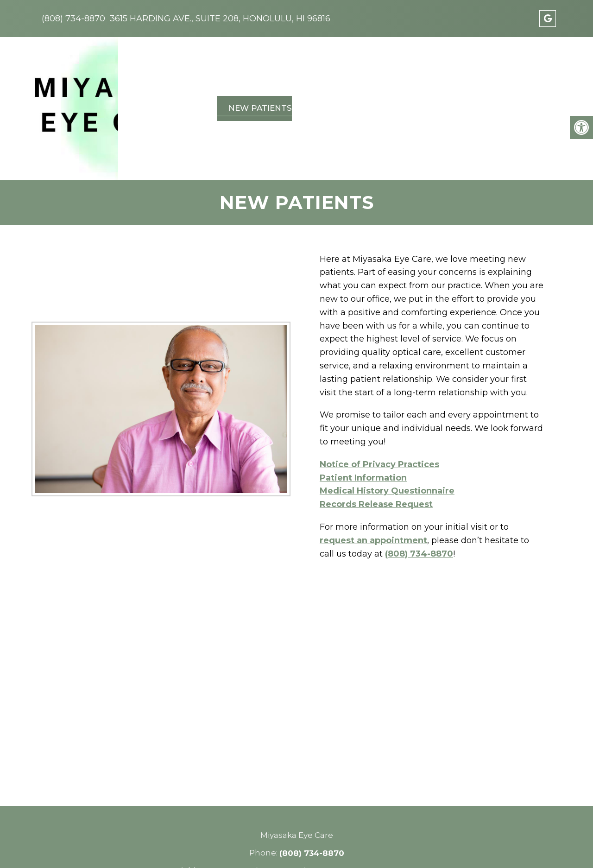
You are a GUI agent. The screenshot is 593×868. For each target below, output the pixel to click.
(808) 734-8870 (73, 19)
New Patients (257, 72)
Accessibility (246, 848)
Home (160, 72)
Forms (547, 72)
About (199, 72)
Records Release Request (376, 433)
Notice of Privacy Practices (379, 393)
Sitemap (197, 848)
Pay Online (445, 72)
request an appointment (373, 469)
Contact (501, 72)
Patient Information (363, 406)
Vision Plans (380, 72)
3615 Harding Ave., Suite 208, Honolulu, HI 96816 (220, 19)
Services (320, 72)
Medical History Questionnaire (387, 420)
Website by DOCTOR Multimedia (345, 848)
